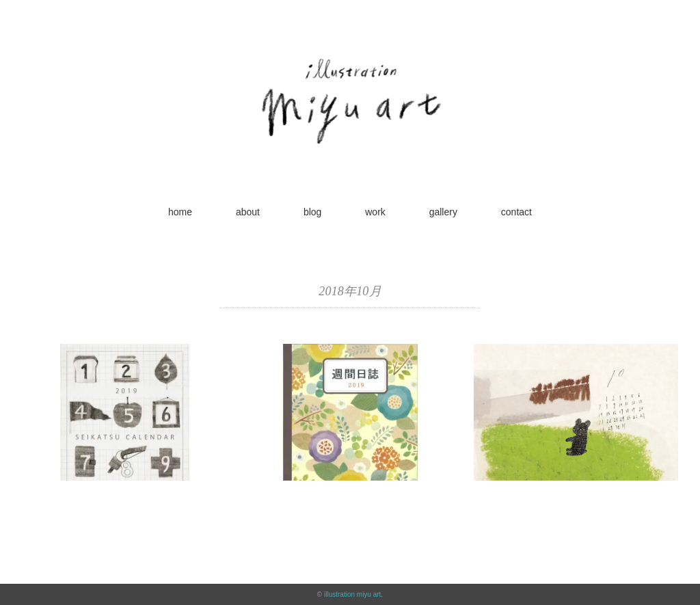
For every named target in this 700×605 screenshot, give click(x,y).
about (248, 212)
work (375, 212)
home (180, 212)
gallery (443, 212)
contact (516, 212)
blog (312, 212)
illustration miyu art (352, 594)
